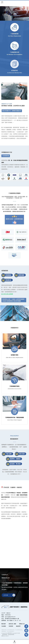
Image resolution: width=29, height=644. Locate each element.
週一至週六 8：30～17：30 (14, 620)
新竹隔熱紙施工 (11, 631)
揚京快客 (10, 633)
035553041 (8, 615)
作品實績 (4, 626)
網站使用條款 (11, 634)
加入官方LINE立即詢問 (6, 294)
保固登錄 (11, 626)
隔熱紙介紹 (22, 624)
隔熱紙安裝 (4, 630)
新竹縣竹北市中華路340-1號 (12, 619)
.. (15, 635)
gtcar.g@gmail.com (10, 617)
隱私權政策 (5, 634)
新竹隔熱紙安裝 (11, 630)
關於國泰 (4, 624)
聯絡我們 (18, 626)
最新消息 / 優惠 (12, 624)
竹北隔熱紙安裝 (19, 630)
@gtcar (8, 613)
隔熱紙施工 (4, 631)
